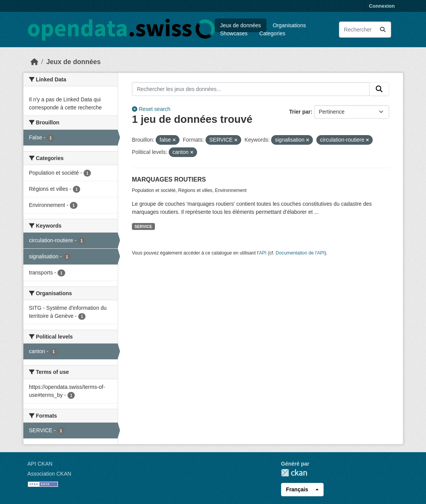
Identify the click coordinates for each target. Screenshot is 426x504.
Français (297, 489)
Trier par (300, 112)
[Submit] (383, 30)
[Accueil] (35, 62)
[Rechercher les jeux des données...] (365, 30)
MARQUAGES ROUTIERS (169, 179)
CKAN (294, 473)
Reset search (151, 109)
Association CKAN (49, 474)
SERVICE (143, 226)
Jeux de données (241, 25)
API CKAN (40, 464)
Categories (272, 33)
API (263, 253)
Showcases (234, 33)
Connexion (382, 6)
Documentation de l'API (300, 253)
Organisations (289, 25)
